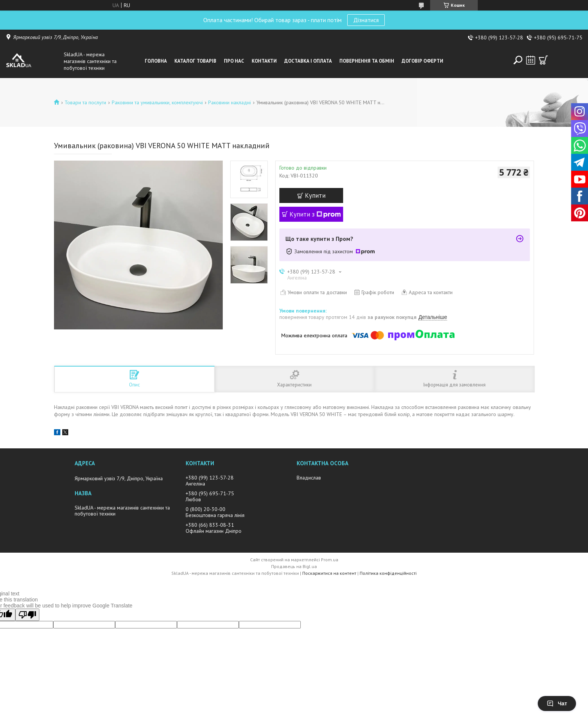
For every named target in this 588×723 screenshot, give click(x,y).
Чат (557, 703)
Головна (156, 61)
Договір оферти (422, 61)
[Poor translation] (27, 615)
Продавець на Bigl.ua (294, 566)
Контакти (264, 61)
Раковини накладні (229, 102)
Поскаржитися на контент (329, 573)
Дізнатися (366, 20)
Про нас (234, 61)
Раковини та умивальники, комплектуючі (157, 102)
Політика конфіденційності (388, 573)
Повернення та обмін (367, 61)
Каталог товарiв (195, 61)
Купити (315, 195)
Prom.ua (330, 560)
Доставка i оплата (308, 61)
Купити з (315, 214)
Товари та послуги (85, 102)
